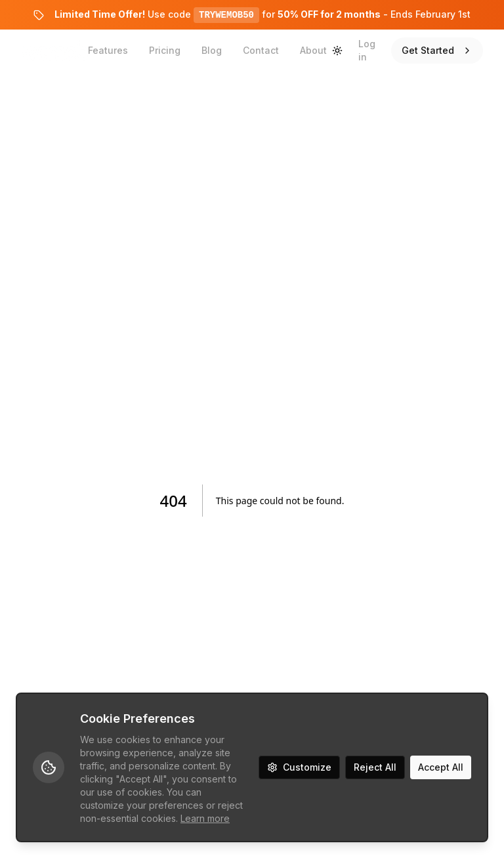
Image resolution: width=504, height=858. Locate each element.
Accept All (441, 767)
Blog (212, 50)
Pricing (165, 50)
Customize (299, 767)
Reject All (375, 767)
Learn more (205, 818)
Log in (367, 50)
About (313, 50)
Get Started (437, 50)
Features (108, 50)
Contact (261, 50)
